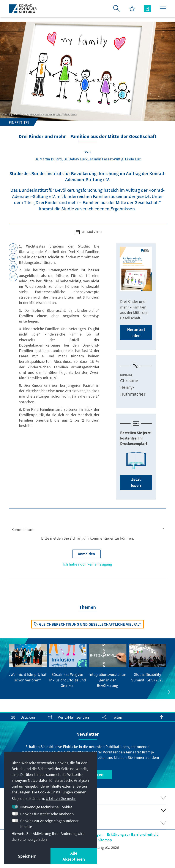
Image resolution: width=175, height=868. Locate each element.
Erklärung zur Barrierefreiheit (132, 834)
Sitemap (105, 840)
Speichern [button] (27, 856)
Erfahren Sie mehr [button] (61, 798)
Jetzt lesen (136, 482)
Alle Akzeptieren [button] (74, 856)
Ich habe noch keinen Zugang (87, 564)
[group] (28, 663)
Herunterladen (136, 332)
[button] (88, 530)
